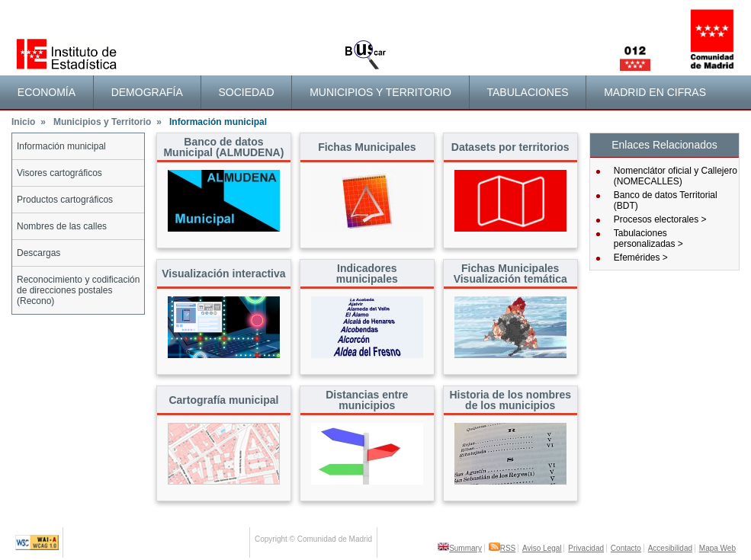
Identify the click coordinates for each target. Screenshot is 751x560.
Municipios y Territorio (380, 92)
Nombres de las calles (62, 226)
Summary (460, 548)
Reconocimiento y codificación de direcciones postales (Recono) (78, 290)
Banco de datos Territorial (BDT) (666, 200)
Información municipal (61, 146)
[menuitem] (47, 92)
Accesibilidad (670, 548)
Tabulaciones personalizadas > (648, 238)
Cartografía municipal (223, 400)
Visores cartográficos (59, 173)
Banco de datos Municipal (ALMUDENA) (223, 147)
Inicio (29, 122)
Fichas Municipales (367, 147)
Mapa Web (717, 548)
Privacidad (586, 548)
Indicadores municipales (367, 274)
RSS (502, 548)
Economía (47, 92)
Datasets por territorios (510, 147)
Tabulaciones (527, 92)
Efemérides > (641, 258)
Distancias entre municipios (367, 400)
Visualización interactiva (223, 274)
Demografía (147, 92)
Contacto (626, 548)
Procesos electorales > (660, 219)
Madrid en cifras (655, 92)
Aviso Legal (542, 548)
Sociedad (246, 92)
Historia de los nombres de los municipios (510, 400)
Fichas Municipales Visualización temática (510, 274)
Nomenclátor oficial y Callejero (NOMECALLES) (676, 176)
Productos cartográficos (65, 200)
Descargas (39, 253)
